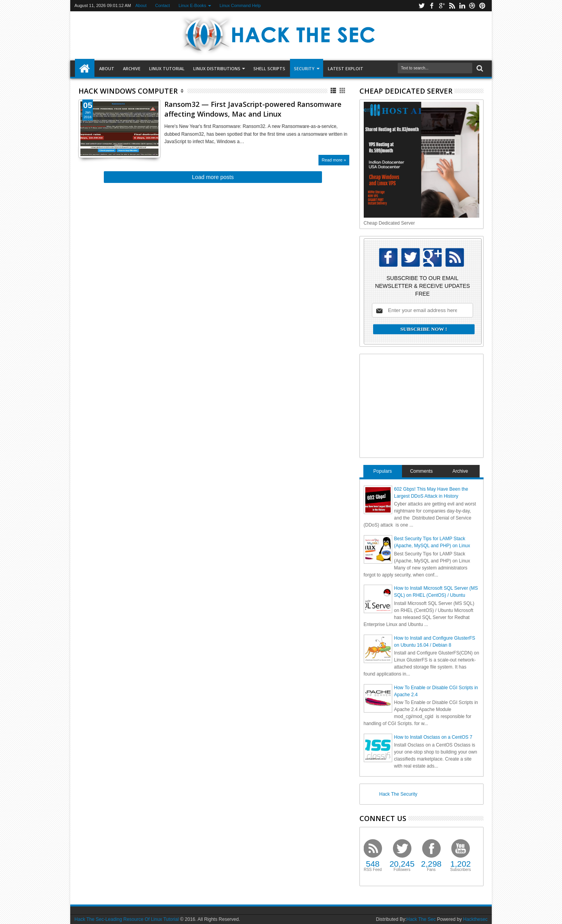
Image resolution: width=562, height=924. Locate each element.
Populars (383, 471)
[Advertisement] (422, 405)
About (141, 5)
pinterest (482, 6)
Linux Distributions (217, 68)
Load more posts (213, 177)
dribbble (472, 6)
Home (85, 69)
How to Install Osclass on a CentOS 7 (433, 737)
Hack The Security (398, 794)
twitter (421, 6)
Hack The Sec (421, 919)
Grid (343, 91)
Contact (163, 5)
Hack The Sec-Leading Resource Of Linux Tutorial (127, 919)
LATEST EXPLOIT (346, 68)
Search (479, 68)
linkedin (462, 6)
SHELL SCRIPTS (269, 68)
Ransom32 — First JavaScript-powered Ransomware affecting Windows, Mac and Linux (253, 109)
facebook (432, 6)
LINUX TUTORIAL (167, 68)
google (442, 6)
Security (304, 68)
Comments (421, 471)
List (334, 91)
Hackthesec (475, 919)
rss (452, 6)
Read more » (334, 160)
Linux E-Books (192, 5)
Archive (132, 68)
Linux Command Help (240, 5)
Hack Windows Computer (128, 91)
